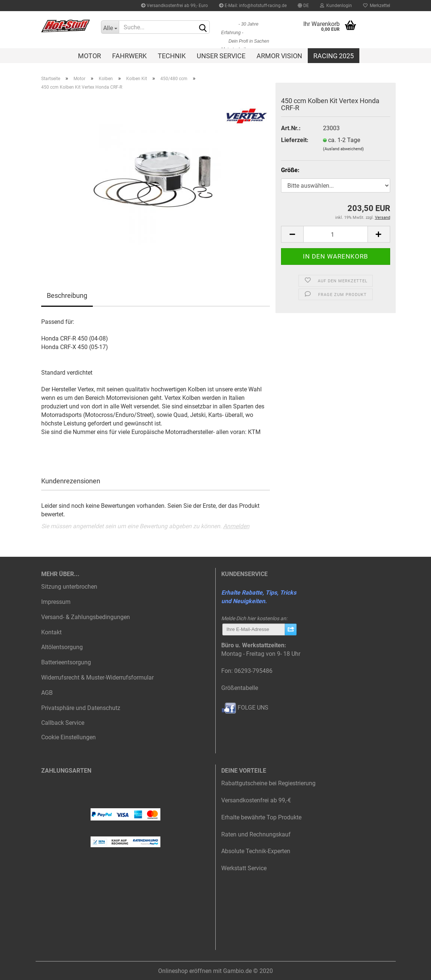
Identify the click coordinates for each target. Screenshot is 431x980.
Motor (89, 56)
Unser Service (221, 56)
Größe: (290, 170)
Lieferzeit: (295, 140)
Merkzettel (377, 6)
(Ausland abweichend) (343, 149)
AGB (47, 693)
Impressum (56, 602)
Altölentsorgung (62, 647)
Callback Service (63, 723)
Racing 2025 (334, 56)
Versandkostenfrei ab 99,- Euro (174, 6)
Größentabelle (240, 688)
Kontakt (51, 632)
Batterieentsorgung (66, 662)
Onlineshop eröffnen (185, 971)
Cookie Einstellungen (68, 737)
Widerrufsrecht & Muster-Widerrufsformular (97, 678)
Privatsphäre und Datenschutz (81, 708)
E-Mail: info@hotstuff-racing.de (253, 6)
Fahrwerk (129, 56)
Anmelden (236, 526)
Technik (172, 56)
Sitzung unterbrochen (69, 587)
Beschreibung (67, 295)
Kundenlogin (336, 6)
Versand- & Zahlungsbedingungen (86, 617)
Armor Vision (279, 56)
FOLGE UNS (245, 708)
